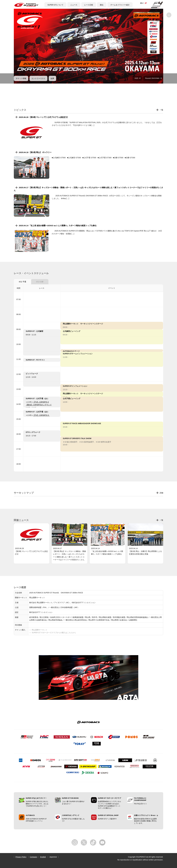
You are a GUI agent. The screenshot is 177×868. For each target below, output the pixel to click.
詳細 (161, 493)
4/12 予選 (22, 282)
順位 (102, 5)
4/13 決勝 (40, 282)
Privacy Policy (21, 857)
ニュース (74, 5)
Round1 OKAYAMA (152, 78)
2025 (136, 78)
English (43, 857)
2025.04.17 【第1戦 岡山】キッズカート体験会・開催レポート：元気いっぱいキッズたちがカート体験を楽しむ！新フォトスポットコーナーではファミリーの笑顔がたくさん (88, 189)
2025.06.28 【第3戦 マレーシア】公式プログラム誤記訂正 (43, 117)
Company (33, 857)
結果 (52, 78)
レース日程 (89, 5)
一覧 (161, 110)
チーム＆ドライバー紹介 (120, 5)
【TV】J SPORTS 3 (41, 402)
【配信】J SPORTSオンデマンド (39, 405)
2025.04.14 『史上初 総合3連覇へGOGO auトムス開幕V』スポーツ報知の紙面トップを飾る (58, 226)
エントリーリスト (38, 78)
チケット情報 (21, 78)
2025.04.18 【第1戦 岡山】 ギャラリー (35, 152)
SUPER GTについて (55, 5)
